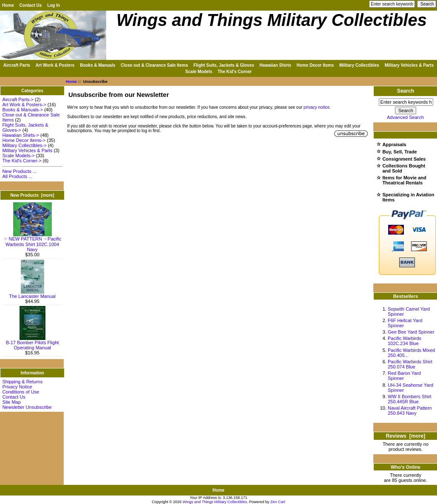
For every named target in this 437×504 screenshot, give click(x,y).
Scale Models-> (18, 156)
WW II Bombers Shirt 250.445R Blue (410, 399)
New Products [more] (32, 195)
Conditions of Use (21, 392)
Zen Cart (278, 502)
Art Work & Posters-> (24, 105)
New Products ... (19, 171)
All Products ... (17, 176)
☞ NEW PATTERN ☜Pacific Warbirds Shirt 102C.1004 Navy (32, 242)
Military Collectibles (359, 65)
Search (406, 91)
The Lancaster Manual (32, 294)
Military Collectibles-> (24, 145)
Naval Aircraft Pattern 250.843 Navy (410, 411)
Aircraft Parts (17, 65)
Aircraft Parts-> (18, 99)
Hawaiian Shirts (275, 65)
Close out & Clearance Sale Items (154, 65)
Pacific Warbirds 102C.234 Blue (405, 341)
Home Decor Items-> (24, 140)
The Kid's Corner (234, 72)
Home (8, 5)
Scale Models (199, 72)
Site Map (11, 402)
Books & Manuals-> (23, 110)
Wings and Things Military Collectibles (215, 502)
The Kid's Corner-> (22, 161)
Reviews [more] (406, 436)
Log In (54, 5)
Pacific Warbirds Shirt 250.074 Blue (410, 364)
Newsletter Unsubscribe (27, 407)
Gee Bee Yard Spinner (411, 332)
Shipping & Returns (22, 382)
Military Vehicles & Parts (409, 65)
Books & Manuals (97, 65)
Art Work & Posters (55, 65)
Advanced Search (405, 117)
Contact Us (31, 5)
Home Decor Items (315, 65)
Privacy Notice (17, 387)
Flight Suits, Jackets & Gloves (224, 65)
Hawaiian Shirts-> (21, 135)
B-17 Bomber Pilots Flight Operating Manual (32, 343)
